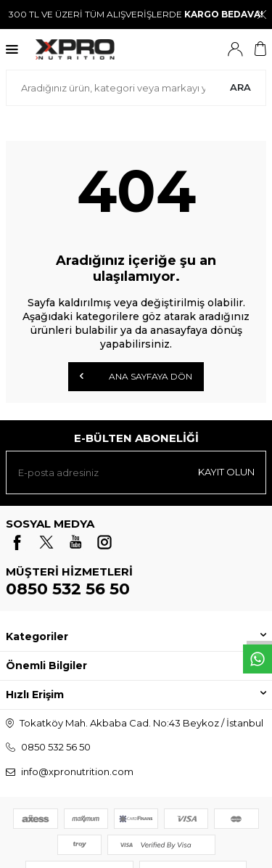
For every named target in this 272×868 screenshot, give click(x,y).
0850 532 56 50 (68, 589)
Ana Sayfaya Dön (136, 376)
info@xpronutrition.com (77, 771)
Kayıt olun (226, 472)
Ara (240, 87)
